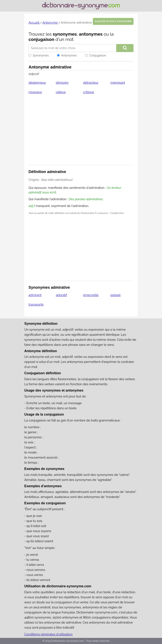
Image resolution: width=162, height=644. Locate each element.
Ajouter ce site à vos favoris (113, 21)
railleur (61, 92)
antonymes (91, 34)
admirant (35, 295)
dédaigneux (37, 83)
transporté (36, 305)
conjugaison (41, 39)
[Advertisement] (81, 132)
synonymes (65, 34)
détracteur (91, 83)
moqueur (35, 92)
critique (89, 92)
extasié (115, 295)
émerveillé (91, 295)
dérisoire (62, 83)
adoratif (61, 295)
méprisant (118, 83)
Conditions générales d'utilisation (48, 634)
